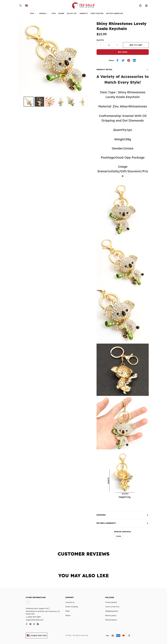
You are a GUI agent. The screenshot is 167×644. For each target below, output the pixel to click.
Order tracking (72, 607)
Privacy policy (111, 602)
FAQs (67, 611)
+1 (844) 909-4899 (33, 617)
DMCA (68, 616)
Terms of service (112, 607)
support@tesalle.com (35, 620)
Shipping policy (112, 611)
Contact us (70, 602)
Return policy (111, 616)
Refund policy (111, 620)
